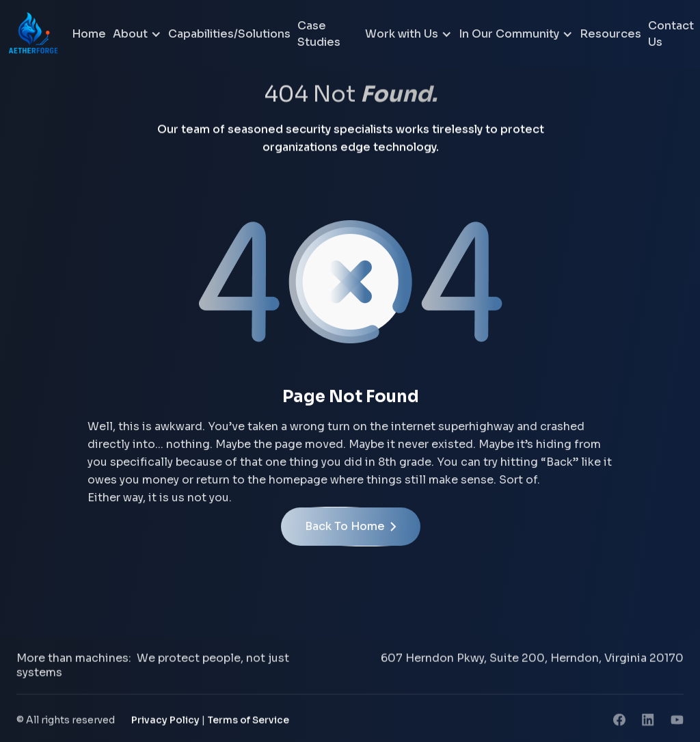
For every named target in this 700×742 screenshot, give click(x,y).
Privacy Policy (165, 722)
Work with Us (402, 34)
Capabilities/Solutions (229, 34)
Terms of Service (248, 722)
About (130, 34)
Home (89, 34)
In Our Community (509, 34)
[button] (137, 34)
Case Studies (319, 34)
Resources (610, 34)
